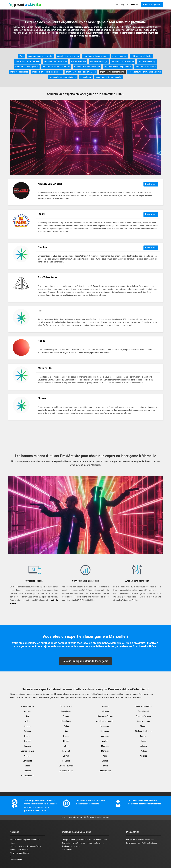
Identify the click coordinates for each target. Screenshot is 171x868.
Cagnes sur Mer (27, 751)
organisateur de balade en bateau (81, 72)
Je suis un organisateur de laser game (85, 661)
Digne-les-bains (66, 706)
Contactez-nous (16, 860)
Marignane (105, 731)
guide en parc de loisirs (141, 56)
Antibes (27, 711)
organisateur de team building (63, 77)
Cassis (27, 766)
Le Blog (120, 5)
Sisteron (144, 726)
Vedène (144, 751)
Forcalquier (66, 721)
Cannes (27, 756)
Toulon (144, 741)
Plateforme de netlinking (19, 853)
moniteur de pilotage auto (27, 67)
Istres (66, 746)
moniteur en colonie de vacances (47, 72)
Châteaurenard (27, 776)
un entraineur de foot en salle (108, 77)
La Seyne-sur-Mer (66, 766)
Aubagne (27, 726)
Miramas (105, 746)
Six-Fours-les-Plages (144, 731)
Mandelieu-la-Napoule (105, 721)
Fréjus (66, 726)
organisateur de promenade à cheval (145, 72)
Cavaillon (27, 771)
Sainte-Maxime (105, 771)
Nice (105, 756)
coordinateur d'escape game (96, 56)
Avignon (27, 731)
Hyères (66, 741)
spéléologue (86, 77)
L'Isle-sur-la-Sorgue (105, 716)
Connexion (133, 5)
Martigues (105, 736)
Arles (27, 721)
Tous (22, 56)
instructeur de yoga (99, 61)
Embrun (66, 716)
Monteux (105, 751)
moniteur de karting (147, 61)
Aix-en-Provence (27, 706)
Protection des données (19, 850)
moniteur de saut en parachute (118, 67)
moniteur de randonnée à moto (56, 67)
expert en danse (120, 56)
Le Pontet (105, 711)
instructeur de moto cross (56, 61)
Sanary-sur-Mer (144, 721)
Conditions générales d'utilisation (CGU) (25, 846)
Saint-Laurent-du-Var (144, 706)
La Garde (66, 761)
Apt (27, 716)
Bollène (27, 736)
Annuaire (13, 840)
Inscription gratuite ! (152, 5)
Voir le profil (151, 184)
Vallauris (144, 746)
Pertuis (105, 766)
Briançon (27, 741)
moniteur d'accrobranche (123, 61)
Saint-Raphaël (144, 711)
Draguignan (66, 711)
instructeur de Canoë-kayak (28, 61)
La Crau (66, 756)
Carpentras (27, 761)
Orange (105, 761)
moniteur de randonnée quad (87, 67)
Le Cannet (105, 706)
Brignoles (27, 746)
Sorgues (144, 736)
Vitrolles (144, 756)
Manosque (105, 726)
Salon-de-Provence (144, 716)
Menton (105, 741)
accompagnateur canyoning (41, 56)
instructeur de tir (79, 61)
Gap (66, 731)
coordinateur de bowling (68, 56)
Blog (12, 856)
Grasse (66, 736)
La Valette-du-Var (66, 771)
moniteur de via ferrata (146, 67)
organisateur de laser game (112, 72)
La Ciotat (66, 751)
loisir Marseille (67, 850)
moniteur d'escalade (19, 72)
